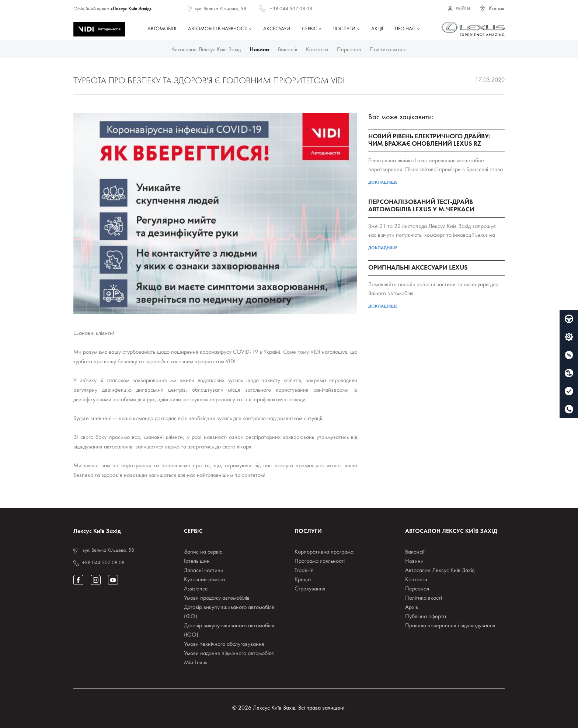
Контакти (317, 50)
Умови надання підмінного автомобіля (229, 654)
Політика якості (388, 50)
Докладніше (383, 183)
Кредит (303, 580)
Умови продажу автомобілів (217, 598)
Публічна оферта (426, 617)
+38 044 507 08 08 (291, 9)
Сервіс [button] (309, 29)
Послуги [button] (344, 29)
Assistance (196, 589)
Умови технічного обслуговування (224, 644)
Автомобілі (162, 29)
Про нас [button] (405, 29)
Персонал (349, 50)
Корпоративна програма (324, 552)
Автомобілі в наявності (218, 29)
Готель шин (197, 561)
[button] (492, 9)
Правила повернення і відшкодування (450, 626)
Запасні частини (204, 571)
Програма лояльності (320, 561)
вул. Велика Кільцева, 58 (220, 9)
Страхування (310, 589)
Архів (412, 607)
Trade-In (304, 571)
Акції (377, 29)
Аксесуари (277, 29)
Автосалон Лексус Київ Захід (206, 50)
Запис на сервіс (203, 552)
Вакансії (288, 50)
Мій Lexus (196, 663)
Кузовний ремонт (205, 580)
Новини (259, 50)
